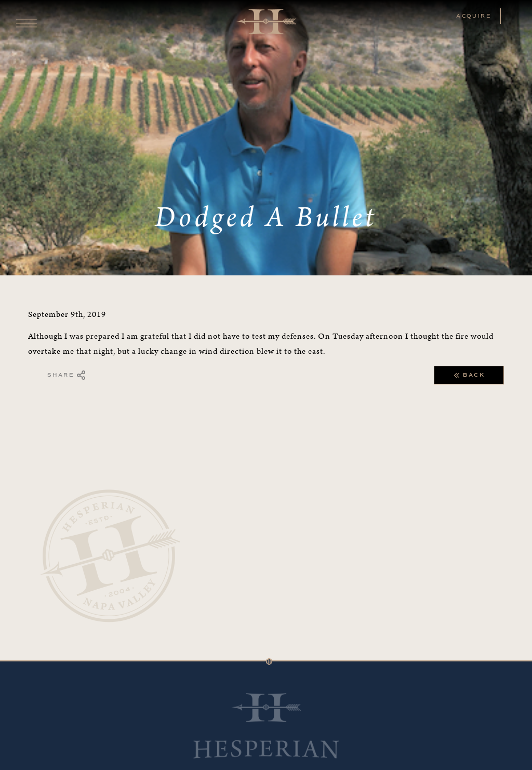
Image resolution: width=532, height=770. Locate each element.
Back (469, 375)
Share (67, 375)
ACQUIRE (474, 16)
